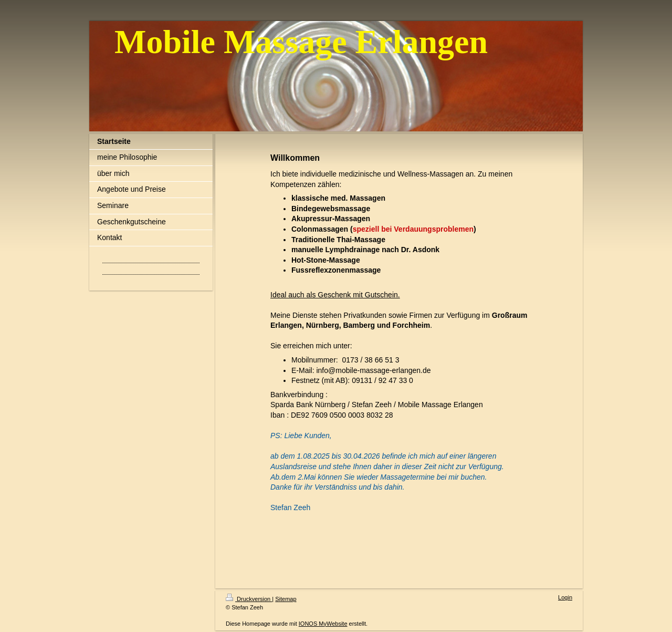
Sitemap (286, 599)
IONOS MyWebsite (323, 624)
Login (565, 597)
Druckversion (249, 599)
